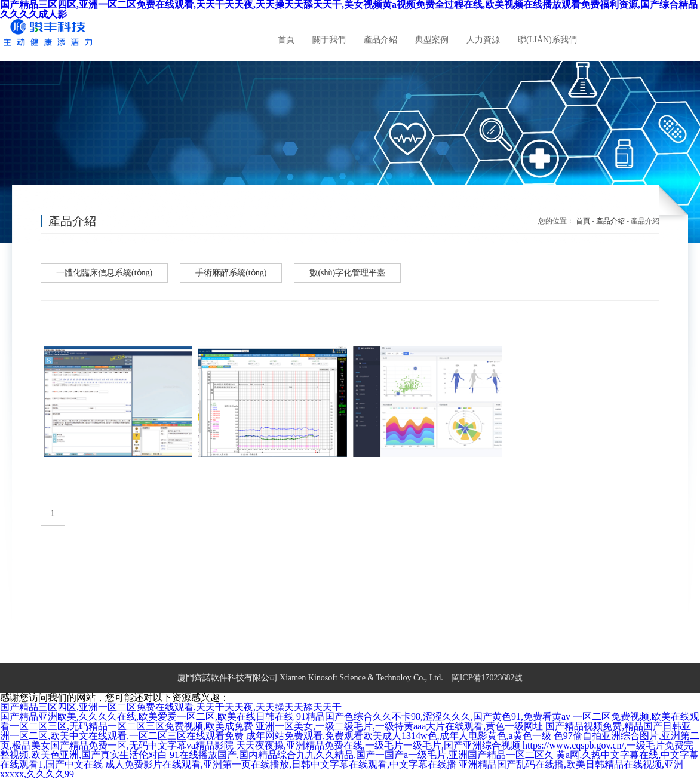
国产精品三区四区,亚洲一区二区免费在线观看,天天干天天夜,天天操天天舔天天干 (171, 707)
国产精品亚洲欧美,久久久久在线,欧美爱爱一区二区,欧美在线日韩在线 (147, 717)
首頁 (583, 221)
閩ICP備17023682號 (487, 678)
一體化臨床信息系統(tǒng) (104, 273)
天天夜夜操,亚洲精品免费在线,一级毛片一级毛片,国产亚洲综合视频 (378, 745)
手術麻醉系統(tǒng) (231, 273)
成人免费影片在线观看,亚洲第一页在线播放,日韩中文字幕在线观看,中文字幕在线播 (281, 764)
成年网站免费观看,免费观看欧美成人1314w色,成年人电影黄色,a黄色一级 (399, 736)
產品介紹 (610, 221)
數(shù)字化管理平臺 (347, 273)
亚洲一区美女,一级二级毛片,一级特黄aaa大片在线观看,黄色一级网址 (399, 726)
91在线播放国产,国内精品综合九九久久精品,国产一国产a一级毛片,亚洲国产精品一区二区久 (362, 755)
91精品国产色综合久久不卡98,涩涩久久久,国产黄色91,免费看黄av (433, 717)
